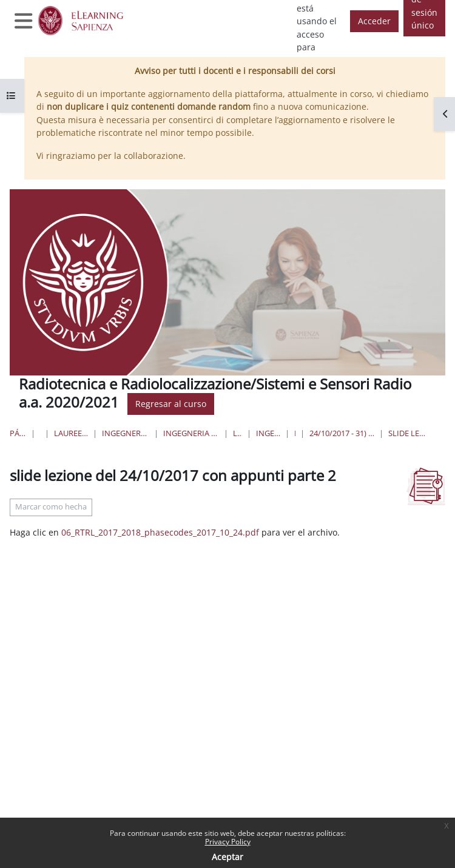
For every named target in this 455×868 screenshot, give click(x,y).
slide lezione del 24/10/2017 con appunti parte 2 (408, 433)
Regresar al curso (171, 404)
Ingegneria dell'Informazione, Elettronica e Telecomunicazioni (191, 433)
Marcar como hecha (51, 507)
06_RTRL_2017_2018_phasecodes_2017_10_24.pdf (160, 532)
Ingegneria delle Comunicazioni (268, 433)
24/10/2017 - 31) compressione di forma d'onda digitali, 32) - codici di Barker (342, 433)
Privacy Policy (228, 842)
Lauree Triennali (238, 433)
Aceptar (227, 857)
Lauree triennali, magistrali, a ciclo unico (71, 433)
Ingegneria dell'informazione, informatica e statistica (125, 433)
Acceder (374, 21)
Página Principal (18, 433)
